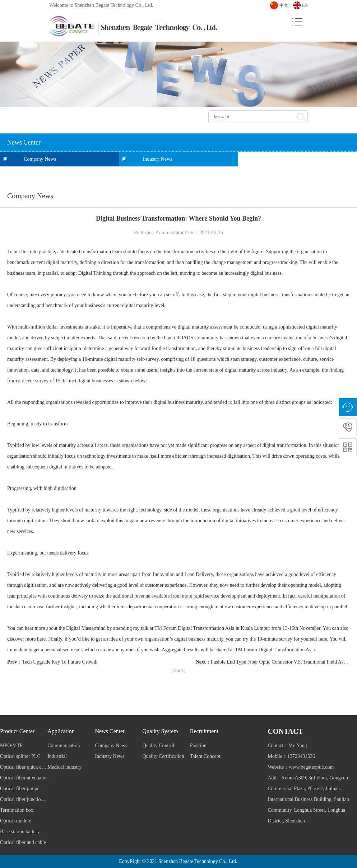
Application (61, 731)
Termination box (17, 810)
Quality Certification (163, 756)
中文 (284, 5)
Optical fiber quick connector (24, 767)
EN (305, 5)
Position (198, 746)
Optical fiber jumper (20, 789)
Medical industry (64, 767)
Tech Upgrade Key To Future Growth (60, 662)
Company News (40, 159)
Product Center (17, 731)
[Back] (178, 671)
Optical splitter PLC (20, 756)
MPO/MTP (11, 746)
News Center (110, 731)
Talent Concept (205, 756)
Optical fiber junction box (24, 799)
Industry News (158, 159)
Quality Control (158, 746)
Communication (64, 746)
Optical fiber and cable (23, 842)
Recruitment (204, 731)
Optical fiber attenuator (24, 778)
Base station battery (20, 832)
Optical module (16, 821)
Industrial (57, 756)
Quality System (160, 731)
